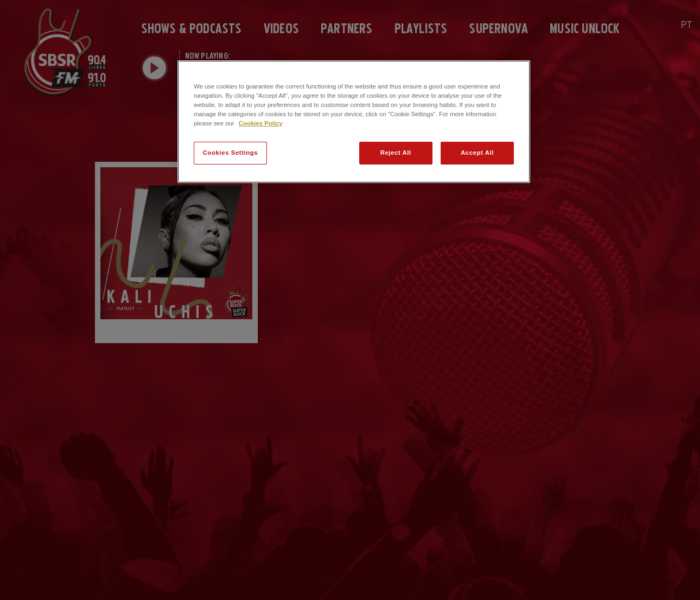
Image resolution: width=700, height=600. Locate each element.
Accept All (477, 153)
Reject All (396, 153)
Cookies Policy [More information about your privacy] (261, 123)
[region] (354, 122)
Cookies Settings (230, 153)
